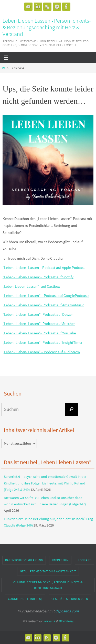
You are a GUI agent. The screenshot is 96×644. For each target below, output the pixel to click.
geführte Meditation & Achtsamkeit (48, 571)
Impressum (60, 560)
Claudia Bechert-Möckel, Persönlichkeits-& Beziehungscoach (48, 585)
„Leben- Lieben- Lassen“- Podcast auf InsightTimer (42, 342)
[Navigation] (48, 58)
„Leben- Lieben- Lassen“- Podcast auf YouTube (39, 333)
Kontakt (84, 560)
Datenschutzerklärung (24, 560)
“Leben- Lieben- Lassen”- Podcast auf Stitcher (39, 324)
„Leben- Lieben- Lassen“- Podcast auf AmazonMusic (43, 305)
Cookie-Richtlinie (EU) (25, 599)
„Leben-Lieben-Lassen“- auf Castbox (31, 286)
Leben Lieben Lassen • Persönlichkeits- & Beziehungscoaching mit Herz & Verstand (47, 27)
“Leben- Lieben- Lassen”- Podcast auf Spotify (38, 277)
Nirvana (50, 621)
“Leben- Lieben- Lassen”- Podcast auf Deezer (38, 314)
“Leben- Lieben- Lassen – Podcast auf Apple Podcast (44, 267)
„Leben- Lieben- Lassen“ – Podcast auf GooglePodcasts (46, 295)
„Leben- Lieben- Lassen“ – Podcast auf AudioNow (41, 352)
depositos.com (67, 611)
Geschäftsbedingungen (70, 599)
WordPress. (66, 621)
